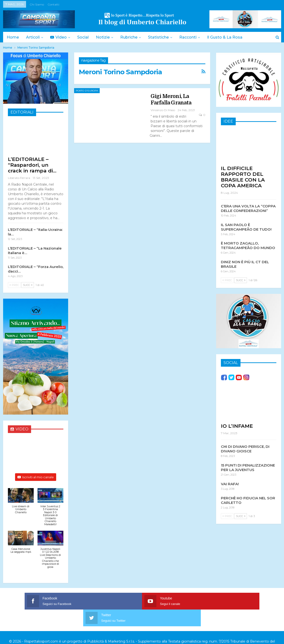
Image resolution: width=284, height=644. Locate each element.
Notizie (106, 37)
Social (85, 37)
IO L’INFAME (237, 426)
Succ (28, 285)
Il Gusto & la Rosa (230, 37)
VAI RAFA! (230, 484)
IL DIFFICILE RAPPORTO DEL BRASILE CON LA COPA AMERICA (243, 177)
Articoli (34, 37)
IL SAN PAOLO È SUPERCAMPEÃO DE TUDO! (246, 227)
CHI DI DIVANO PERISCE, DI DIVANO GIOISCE (245, 449)
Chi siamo (37, 4)
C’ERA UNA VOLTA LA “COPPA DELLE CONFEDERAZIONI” (248, 208)
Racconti (193, 37)
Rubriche (132, 37)
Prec (14, 285)
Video (60, 37)
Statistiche (163, 37)
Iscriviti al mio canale (36, 477)
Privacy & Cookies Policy (157, 629)
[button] (21, 503)
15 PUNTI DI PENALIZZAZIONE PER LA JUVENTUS (248, 467)
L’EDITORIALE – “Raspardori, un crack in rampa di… (32, 165)
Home (13, 37)
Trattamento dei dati (198, 629)
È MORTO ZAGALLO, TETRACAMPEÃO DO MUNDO (248, 245)
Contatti (53, 4)
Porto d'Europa (87, 91)
